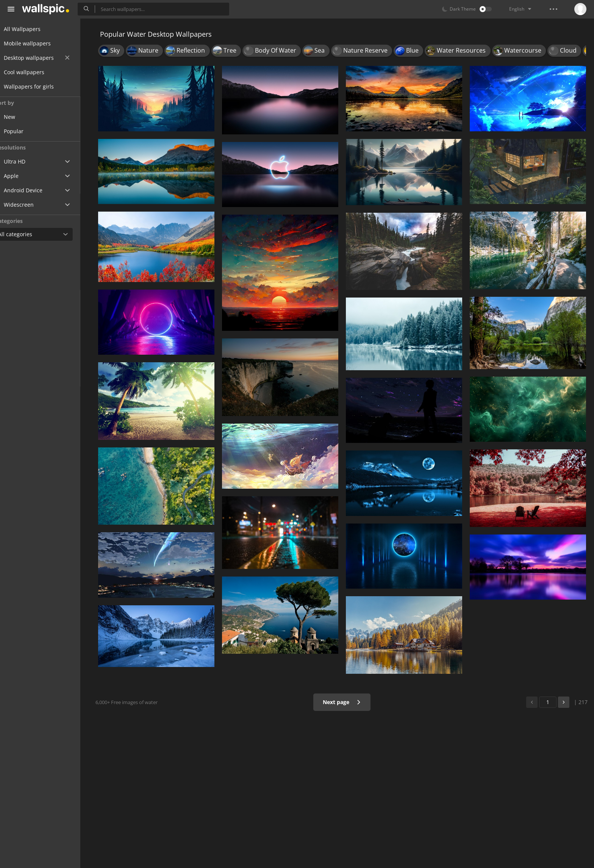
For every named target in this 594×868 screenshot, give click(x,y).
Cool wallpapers (33, 72)
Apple (20, 176)
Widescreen (28, 205)
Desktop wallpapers (46, 58)
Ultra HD (24, 161)
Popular (28, 131)
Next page (344, 702)
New (24, 117)
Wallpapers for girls (38, 86)
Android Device (32, 190)
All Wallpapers (31, 29)
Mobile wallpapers (36, 43)
